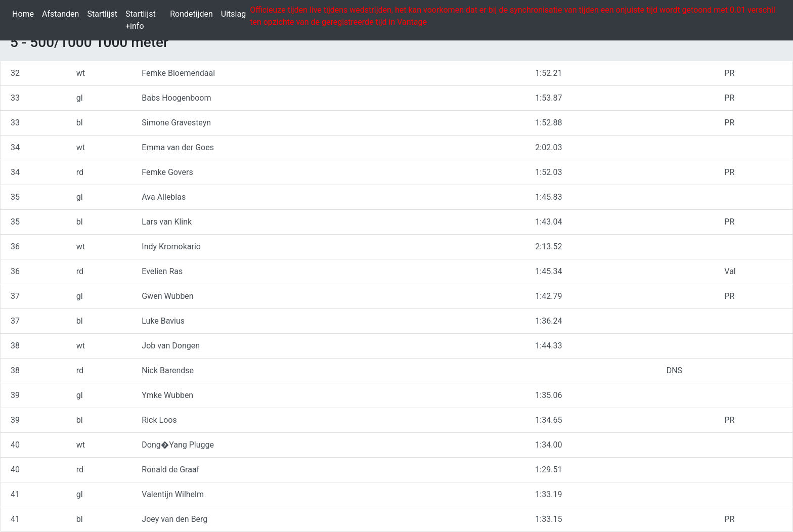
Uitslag (235, 13)
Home (25, 13)
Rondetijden (193, 13)
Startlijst (104, 13)
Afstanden (62, 13)
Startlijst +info (146, 20)
